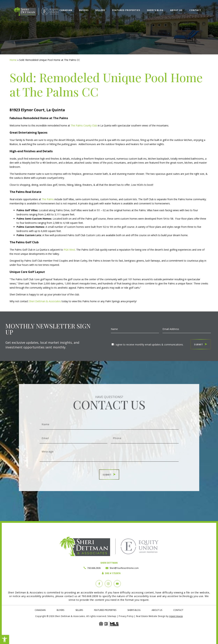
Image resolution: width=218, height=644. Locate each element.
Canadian (65, 10)
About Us (176, 10)
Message (109, 451)
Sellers (100, 10)
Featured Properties (126, 10)
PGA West (69, 250)
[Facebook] (99, 584)
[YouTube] (117, 584)
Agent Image (176, 616)
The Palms (48, 199)
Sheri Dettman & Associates (45, 301)
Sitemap (112, 616)
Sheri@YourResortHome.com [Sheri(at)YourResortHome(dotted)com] (124, 568)
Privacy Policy (126, 616)
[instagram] (108, 584)
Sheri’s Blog (155, 10)
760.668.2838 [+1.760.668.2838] (94, 568)
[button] (5, 639)
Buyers (83, 10)
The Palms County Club (84, 125)
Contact (195, 10)
